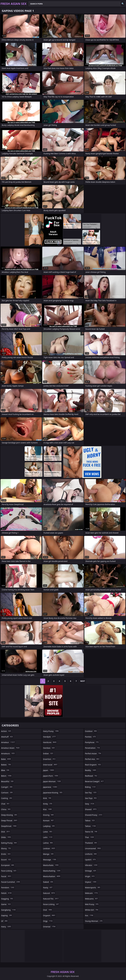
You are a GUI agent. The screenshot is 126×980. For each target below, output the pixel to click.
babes (6, 765)
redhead (91, 776)
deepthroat (9, 826)
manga (49, 854)
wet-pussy (92, 904)
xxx (89, 915)
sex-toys (91, 798)
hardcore (50, 742)
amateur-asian (11, 748)
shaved (91, 809)
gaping (7, 915)
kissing (49, 815)
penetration (93, 748)
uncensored (93, 848)
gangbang (9, 910)
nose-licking (51, 904)
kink (47, 798)
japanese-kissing (53, 793)
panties (91, 737)
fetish (7, 893)
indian (48, 753)
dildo (6, 837)
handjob (50, 737)
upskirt (91, 860)
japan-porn (51, 776)
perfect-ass (92, 759)
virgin (90, 876)
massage (50, 860)
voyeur (91, 882)
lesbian (49, 848)
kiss (48, 809)
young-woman (94, 921)
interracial (50, 765)
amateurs (8, 753)
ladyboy (49, 826)
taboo (90, 820)
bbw (5, 770)
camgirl (7, 787)
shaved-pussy (94, 815)
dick (6, 832)
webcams (92, 899)
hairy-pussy (51, 731)
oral (48, 910)
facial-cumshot (11, 882)
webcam (92, 893)
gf (5, 921)
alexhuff (7, 737)
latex (48, 832)
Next (83, 681)
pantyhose (92, 742)
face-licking (9, 871)
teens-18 (91, 832)
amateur (8, 742)
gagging (7, 899)
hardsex (49, 748)
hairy (6, 927)
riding (91, 787)
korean (49, 820)
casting (7, 798)
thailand (91, 843)
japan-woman (52, 781)
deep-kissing (9, 815)
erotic (6, 854)
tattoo (91, 826)
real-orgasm (93, 765)
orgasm (49, 915)
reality (91, 770)
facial (6, 876)
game (6, 904)
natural (49, 893)
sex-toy (91, 793)
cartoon (7, 793)
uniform (91, 854)
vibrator (91, 865)
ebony (6, 848)
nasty (48, 887)
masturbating (52, 871)
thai (90, 837)
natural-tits (51, 899)
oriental (50, 927)
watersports (93, 887)
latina (48, 843)
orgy (48, 921)
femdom (8, 887)
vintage (91, 871)
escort (6, 860)
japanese (50, 787)
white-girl (92, 910)
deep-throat (10, 820)
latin (48, 837)
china (6, 809)
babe (6, 759)
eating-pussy (9, 843)
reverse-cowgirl (95, 781)
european (8, 865)
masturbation (52, 876)
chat (6, 804)
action (6, 731)
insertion (49, 759)
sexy (90, 804)
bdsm (7, 776)
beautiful (8, 781)
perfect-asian (93, 753)
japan (49, 770)
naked (48, 882)
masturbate (51, 865)
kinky (48, 804)
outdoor (91, 731)
